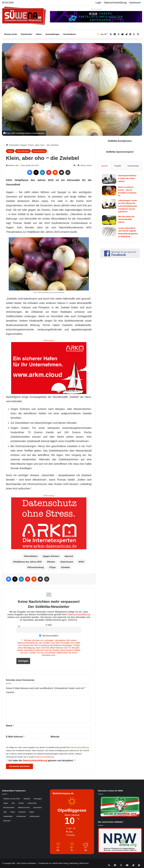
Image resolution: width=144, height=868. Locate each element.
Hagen (24, 145)
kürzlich (105, 166)
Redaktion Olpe (14, 165)
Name (10, 726)
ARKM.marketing (96, 9)
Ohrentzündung (36, 567)
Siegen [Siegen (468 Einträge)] (32, 812)
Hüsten (52, 562)
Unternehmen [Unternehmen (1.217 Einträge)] (21, 816)
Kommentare (133, 166)
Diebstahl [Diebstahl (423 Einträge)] (27, 799)
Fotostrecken (26, 34)
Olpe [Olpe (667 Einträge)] (5, 812)
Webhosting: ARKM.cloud (79, 863)
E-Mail (49, 625)
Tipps (53, 567)
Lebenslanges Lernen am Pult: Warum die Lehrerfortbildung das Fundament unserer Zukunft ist (128, 206)
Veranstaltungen (52, 34)
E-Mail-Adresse (15, 737)
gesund (69, 556)
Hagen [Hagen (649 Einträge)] (6, 803)
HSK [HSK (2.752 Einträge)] (13, 803)
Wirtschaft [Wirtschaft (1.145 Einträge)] (7, 821)
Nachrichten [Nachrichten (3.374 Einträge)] (37, 808)
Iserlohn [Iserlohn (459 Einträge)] (21, 803)
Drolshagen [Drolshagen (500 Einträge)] (38, 799)
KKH (82, 562)
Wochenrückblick (49, 636)
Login (98, 3)
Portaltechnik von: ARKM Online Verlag (53, 863)
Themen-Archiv (11, 34)
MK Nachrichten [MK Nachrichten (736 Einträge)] (9, 808)
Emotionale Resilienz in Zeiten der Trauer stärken (127, 178)
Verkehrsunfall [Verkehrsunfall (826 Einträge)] (34, 816)
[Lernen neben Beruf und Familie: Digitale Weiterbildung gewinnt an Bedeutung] (109, 232)
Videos (39, 34)
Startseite (12, 145)
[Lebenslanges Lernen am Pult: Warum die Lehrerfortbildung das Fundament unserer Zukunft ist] (109, 204)
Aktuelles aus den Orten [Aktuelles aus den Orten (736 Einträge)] (12, 799)
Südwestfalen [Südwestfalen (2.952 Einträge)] (8, 816)
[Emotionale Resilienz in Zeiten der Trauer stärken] (109, 179)
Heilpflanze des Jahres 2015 (28, 562)
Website (55, 737)
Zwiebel (66, 567)
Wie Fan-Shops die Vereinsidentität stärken (126, 219)
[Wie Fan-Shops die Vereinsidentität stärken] (109, 220)
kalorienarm (67, 562)
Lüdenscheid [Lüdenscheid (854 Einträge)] (32, 803)
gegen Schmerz (52, 556)
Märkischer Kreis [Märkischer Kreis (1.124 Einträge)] (24, 808)
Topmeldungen (23, 151)
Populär (118, 166)
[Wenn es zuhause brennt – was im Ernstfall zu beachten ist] (109, 191)
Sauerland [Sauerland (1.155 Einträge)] (22, 812)
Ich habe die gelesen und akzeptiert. (41, 761)
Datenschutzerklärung (115, 3)
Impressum (135, 3)
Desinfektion (31, 556)
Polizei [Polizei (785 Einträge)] (13, 812)
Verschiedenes (69, 34)
